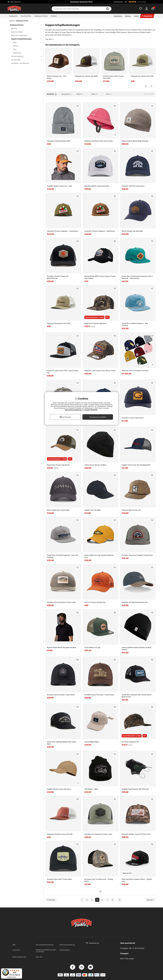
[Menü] (21, 970)
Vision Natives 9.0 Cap (92, 647)
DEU (15, 2)
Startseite (12, 21)
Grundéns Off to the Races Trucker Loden (61, 602)
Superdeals (147, 16)
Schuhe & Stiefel (25, 32)
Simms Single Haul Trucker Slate (58, 510)
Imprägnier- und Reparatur (20, 63)
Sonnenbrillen (25, 60)
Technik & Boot (26, 16)
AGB (14, 945)
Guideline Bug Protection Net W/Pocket (135, 789)
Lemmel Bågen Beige (92, 742)
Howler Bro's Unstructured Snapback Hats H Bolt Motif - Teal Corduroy (137, 277)
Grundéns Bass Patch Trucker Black (59, 879)
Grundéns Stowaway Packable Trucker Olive (137, 555)
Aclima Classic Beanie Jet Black (95, 465)
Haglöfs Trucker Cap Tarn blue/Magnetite (136, 465)
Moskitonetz (17, 53)
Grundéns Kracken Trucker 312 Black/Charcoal (58, 277)
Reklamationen (65, 950)
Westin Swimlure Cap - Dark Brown (57, 77)
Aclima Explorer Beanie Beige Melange (135, 141)
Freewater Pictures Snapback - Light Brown (100, 231)
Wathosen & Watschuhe (25, 35)
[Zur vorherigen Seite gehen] (51, 900)
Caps (26, 42)
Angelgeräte (13, 16)
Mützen (16, 46)
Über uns (39, 957)
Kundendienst (118, 2)
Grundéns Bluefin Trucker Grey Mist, (97, 186)
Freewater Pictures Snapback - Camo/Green (62, 231)
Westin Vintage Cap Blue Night (132, 231)
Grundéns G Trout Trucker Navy (133, 418)
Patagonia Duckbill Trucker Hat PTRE (60, 834)
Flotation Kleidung (25, 56)
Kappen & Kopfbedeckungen (25, 39)
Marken (128, 16)
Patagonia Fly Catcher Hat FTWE (142, 76)
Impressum (16, 950)
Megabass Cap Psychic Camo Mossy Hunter (100, 371)
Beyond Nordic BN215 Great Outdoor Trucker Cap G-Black (100, 277)
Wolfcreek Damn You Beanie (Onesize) (135, 371)
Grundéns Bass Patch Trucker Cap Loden (113, 77)
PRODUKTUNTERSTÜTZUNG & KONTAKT (46, 951)
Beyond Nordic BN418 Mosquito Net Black (62, 647)
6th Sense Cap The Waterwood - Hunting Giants (99, 880)
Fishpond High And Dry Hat (131, 510)
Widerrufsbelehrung (19, 957)
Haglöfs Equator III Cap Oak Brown (59, 789)
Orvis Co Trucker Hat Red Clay (95, 602)
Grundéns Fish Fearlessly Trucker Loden (98, 834)
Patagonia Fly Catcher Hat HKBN (86, 76)
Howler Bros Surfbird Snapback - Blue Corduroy (135, 324)
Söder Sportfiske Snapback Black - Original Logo (137, 880)
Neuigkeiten (118, 16)
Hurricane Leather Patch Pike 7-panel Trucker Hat (63, 372)
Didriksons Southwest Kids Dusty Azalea (99, 141)
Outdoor (54, 16)
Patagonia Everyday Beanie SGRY (59, 141)
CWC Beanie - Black (91, 789)
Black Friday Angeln (127, 959)
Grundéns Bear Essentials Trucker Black (61, 695)
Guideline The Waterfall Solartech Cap (135, 602)
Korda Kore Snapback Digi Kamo (96, 323)
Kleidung (25, 28)
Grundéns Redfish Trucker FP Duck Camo (136, 834)
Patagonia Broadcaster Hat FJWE (58, 323)
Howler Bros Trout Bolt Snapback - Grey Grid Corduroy (62, 556)
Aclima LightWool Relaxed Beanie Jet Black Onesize (137, 648)
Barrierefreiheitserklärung (45, 945)
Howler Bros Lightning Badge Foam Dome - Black (62, 743)
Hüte (26, 49)
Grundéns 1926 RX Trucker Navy (133, 186)
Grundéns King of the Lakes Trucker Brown (99, 695)
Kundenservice (94, 943)
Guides (136, 16)
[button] (140, 2)
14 (119, 900)
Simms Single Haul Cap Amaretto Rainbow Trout (99, 556)
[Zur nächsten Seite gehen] (150, 900)
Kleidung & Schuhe (41, 16)
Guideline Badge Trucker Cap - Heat (59, 186)
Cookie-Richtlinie (91, 410)
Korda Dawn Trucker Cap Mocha (58, 465)
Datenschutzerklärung (67, 945)
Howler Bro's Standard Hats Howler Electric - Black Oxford (137, 696)
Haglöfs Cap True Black (93, 510)
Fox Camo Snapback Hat (130, 742)
